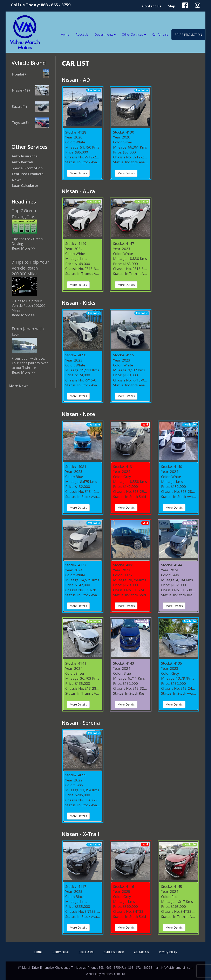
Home (65, 34)
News (17, 180)
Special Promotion (27, 168)
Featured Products (28, 174)
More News (19, 386)
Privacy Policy (168, 952)
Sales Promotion (188, 35)
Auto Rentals (23, 162)
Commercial (61, 952)
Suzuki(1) (19, 106)
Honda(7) (20, 74)
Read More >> (23, 248)
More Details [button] (78, 173)
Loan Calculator (25, 185)
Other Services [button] (134, 34)
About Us (82, 34)
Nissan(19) (21, 90)
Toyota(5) (20, 123)
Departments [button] (105, 34)
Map (171, 6)
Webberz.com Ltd (113, 974)
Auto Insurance (25, 156)
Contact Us (152, 6)
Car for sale (160, 34)
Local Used (86, 952)
